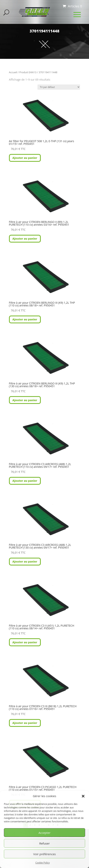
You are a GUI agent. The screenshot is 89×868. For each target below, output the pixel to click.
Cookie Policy (42, 863)
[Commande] (59, 87)
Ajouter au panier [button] (25, 158)
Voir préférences (44, 854)
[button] (83, 796)
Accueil (13, 72)
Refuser (44, 843)
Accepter (44, 833)
